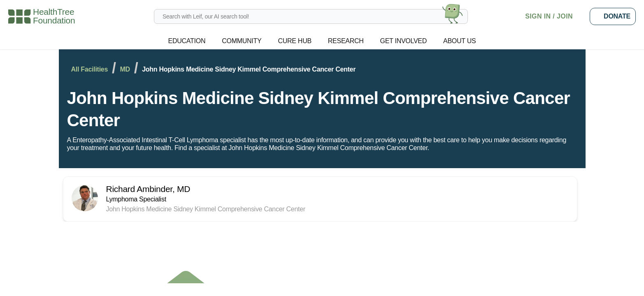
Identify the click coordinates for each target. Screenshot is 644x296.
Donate (613, 16)
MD (133, 69)
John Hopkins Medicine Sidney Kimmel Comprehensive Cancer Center (299, 109)
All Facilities (92, 69)
